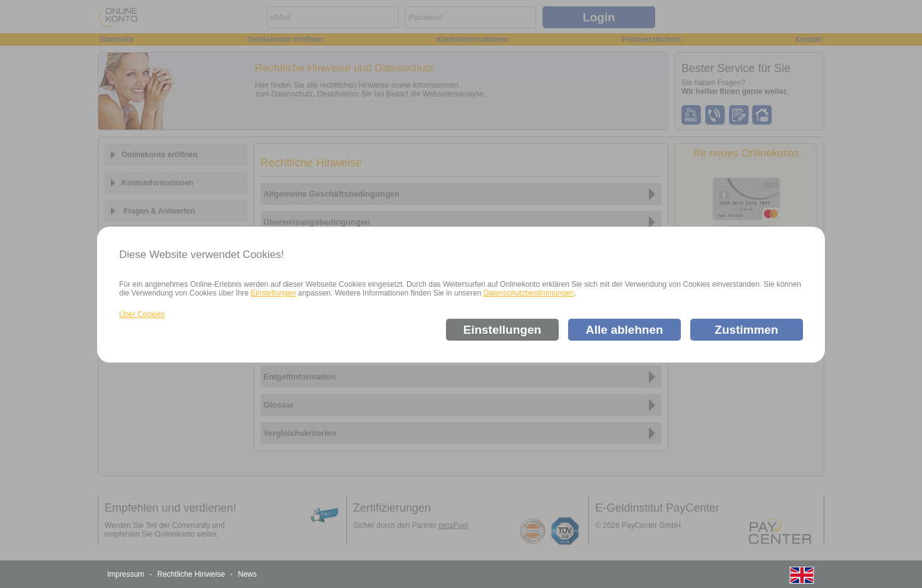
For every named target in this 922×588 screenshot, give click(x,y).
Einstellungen (273, 293)
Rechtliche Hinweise (191, 574)
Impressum (126, 574)
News (247, 574)
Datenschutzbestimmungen (529, 293)
